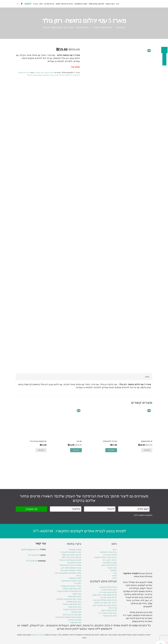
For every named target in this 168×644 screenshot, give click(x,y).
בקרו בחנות (112, 568)
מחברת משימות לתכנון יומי (71, 570)
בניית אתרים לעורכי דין (108, 613)
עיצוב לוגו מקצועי (110, 616)
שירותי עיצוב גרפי (110, 555)
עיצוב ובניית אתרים (109, 590)
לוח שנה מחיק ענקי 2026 (72, 555)
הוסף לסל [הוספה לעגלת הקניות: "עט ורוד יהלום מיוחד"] (111, 473)
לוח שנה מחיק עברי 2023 (72, 557)
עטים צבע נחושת (43, 75)
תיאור (147, 400)
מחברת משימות (75, 578)
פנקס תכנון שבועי (74, 597)
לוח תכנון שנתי (76, 622)
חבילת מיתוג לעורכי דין (108, 592)
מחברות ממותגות (110, 563)
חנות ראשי (121, 27)
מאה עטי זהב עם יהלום (72, 615)
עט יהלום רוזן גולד (66, 75)
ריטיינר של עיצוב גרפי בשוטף (106, 603)
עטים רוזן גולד (32, 75)
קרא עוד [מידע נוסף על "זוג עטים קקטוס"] (147, 473)
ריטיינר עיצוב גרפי (110, 560)
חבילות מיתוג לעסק (109, 565)
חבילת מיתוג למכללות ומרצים (105, 600)
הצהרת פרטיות (38, 635)
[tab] (147, 400)
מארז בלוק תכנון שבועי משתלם (69, 599)
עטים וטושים (49, 73)
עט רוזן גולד (54, 75)
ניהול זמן (130, 618)
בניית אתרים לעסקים (108, 552)
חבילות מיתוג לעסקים (108, 587)
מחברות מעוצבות (74, 563)
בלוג (115, 573)
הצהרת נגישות (51, 635)
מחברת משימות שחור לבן (71, 568)
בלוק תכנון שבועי (75, 607)
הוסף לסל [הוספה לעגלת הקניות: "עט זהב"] (76, 473)
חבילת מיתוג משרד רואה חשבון (105, 595)
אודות (115, 576)
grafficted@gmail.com (30, 550)
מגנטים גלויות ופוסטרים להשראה (68, 617)
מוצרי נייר (127, 615)
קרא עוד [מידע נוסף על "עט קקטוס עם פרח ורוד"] (41, 473)
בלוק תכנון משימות (74, 602)
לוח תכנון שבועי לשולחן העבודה (69, 591)
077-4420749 (43, 531)
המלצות (114, 570)
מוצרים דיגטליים (75, 620)
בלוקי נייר (77, 583)
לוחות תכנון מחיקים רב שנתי (70, 560)
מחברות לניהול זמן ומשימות (70, 565)
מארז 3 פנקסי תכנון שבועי (71, 586)
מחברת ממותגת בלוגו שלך (71, 552)
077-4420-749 (34, 555)
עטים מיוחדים (83, 27)
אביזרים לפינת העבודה (102, 27)
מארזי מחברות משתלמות (71, 581)
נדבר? (114, 578)
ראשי (115, 550)
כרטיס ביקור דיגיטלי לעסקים (106, 557)
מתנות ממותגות (75, 550)
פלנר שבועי (77, 594)
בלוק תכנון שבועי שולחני (72, 589)
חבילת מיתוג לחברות (109, 598)
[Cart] (18, 4)
